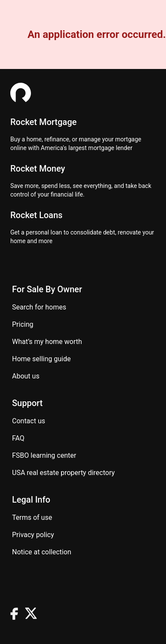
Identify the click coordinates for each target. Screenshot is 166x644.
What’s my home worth (47, 342)
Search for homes (39, 307)
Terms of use (32, 517)
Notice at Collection (42, 552)
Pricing (23, 324)
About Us (26, 376)
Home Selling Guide (41, 359)
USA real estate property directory (63, 473)
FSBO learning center (44, 455)
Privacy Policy (33, 535)
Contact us (29, 421)
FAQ (18, 438)
